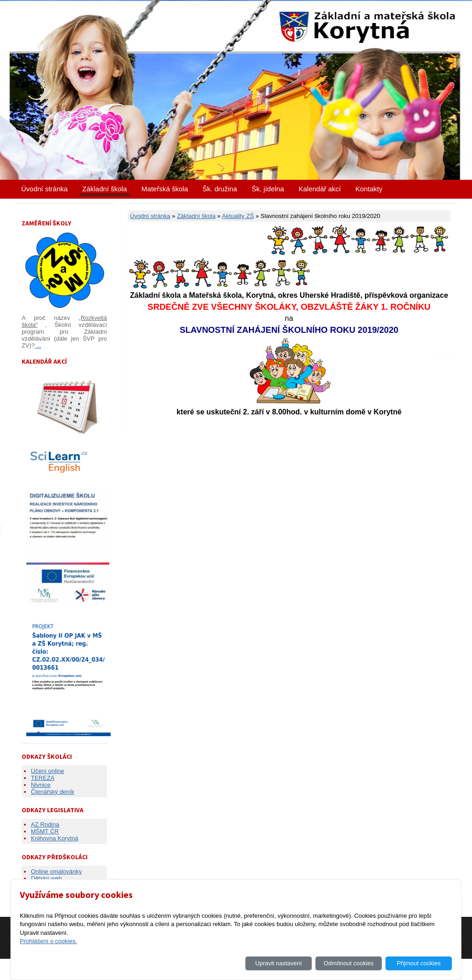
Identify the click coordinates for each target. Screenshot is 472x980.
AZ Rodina (45, 824)
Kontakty (369, 189)
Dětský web (46, 878)
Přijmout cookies (419, 963)
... (38, 345)
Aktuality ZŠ (238, 216)
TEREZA (43, 778)
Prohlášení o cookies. (48, 941)
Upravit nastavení (279, 963)
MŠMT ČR (45, 831)
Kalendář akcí (320, 189)
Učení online (47, 771)
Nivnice (41, 785)
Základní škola (105, 189)
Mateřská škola (165, 189)
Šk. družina (220, 189)
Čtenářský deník (53, 792)
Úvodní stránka (44, 189)
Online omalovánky (56, 871)
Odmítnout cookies (348, 963)
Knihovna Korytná (55, 838)
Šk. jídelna (268, 189)
